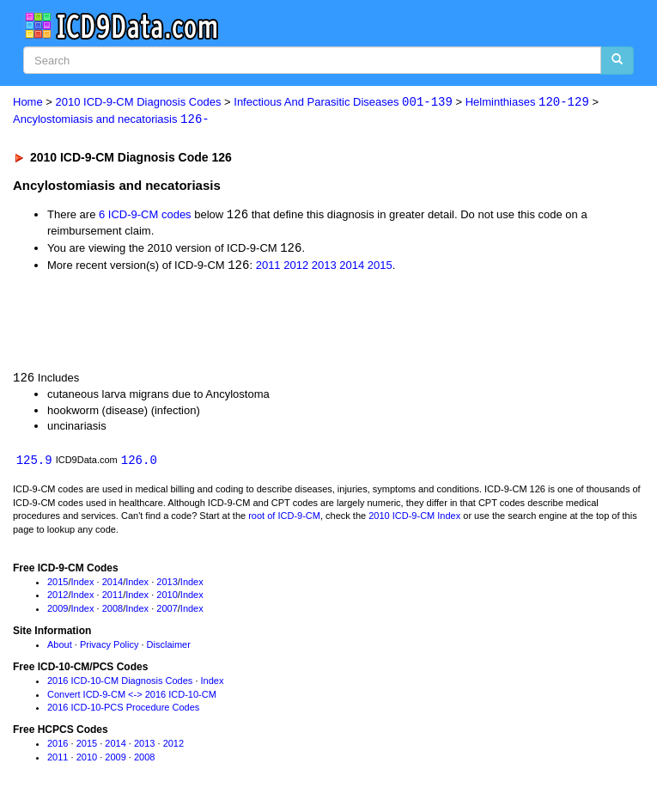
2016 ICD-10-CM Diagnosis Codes (120, 684)
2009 (58, 612)
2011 (268, 268)
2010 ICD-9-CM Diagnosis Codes (139, 103)
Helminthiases (527, 103)
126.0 (139, 463)
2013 (324, 268)
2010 (167, 598)
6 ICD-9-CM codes (145, 216)
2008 (113, 612)
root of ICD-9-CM (284, 519)
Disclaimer (169, 648)
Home (28, 103)
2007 (167, 612)
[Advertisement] (201, 322)
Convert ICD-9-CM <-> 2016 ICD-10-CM (132, 697)
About (60, 648)
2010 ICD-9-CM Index (414, 519)
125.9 (34, 463)
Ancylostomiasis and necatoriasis (111, 120)
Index (83, 585)
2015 (380, 268)
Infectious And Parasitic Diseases (343, 103)
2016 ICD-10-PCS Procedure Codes (123, 711)
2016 (58, 747)
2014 (352, 268)
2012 (296, 268)
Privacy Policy (109, 648)
